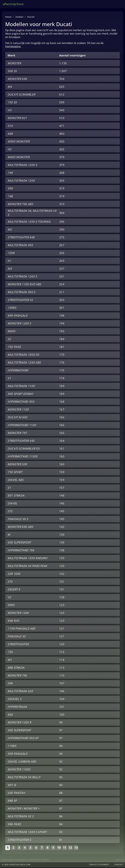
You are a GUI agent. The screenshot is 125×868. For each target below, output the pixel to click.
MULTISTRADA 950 (20, 246)
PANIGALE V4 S (18, 520)
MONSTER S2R (17, 465)
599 (62, 103)
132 (62, 575)
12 (70, 848)
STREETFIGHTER (18, 645)
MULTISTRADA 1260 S (22, 277)
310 (62, 205)
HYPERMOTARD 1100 (22, 426)
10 (59, 848)
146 (62, 504)
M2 (10, 230)
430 (62, 142)
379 (62, 158)
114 (62, 661)
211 (62, 293)
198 (62, 316)
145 (62, 512)
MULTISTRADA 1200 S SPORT (27, 833)
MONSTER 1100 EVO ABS (24, 285)
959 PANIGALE (18, 754)
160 (62, 457)
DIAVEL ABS (16, 481)
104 (62, 700)
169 (62, 387)
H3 (10, 111)
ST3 (10, 582)
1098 (11, 254)
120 (62, 645)
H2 (10, 150)
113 (62, 668)
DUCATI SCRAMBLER (21, 95)
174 (62, 379)
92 (61, 762)
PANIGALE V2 (17, 637)
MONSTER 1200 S (19, 324)
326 (62, 181)
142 (62, 528)
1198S (12, 747)
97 (61, 731)
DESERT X (14, 590)
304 (62, 214)
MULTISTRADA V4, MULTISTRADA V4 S (32, 214)
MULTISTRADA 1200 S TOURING (29, 222)
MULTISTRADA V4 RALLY (24, 778)
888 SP (12, 801)
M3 (10, 269)
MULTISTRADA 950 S (21, 293)
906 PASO (14, 825)
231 (62, 277)
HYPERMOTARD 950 (21, 402)
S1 (9, 488)
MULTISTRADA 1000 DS (23, 355)
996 (10, 684)
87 (61, 801)
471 (62, 127)
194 (62, 324)
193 (62, 332)
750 (10, 653)
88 (61, 794)
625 (62, 87)
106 (62, 692)
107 (62, 684)
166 (62, 418)
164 (62, 441)
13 (76, 848)
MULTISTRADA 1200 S (22, 166)
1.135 (63, 64)
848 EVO (13, 621)
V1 (9, 379)
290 (62, 230)
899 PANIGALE (18, 316)
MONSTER (14, 64)
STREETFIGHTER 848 (21, 238)
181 (62, 348)
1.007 (63, 72)
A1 (9, 262)
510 (62, 119)
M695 (12, 332)
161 (62, 449)
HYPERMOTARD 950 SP (23, 739)
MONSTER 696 (17, 80)
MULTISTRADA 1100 (21, 387)
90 (61, 786)
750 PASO (14, 348)
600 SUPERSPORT (19, 543)
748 (10, 197)
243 (62, 262)
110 (62, 676)
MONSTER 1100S (19, 770)
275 (62, 238)
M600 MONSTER (19, 158)
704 (62, 80)
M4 (10, 87)
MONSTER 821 (17, 119)
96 (61, 747)
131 (62, 582)
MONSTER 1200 (18, 614)
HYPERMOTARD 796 (21, 551)
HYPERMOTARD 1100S (23, 457)
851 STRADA (16, 496)
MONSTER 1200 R (19, 723)
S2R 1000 (14, 575)
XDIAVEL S (15, 700)
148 (62, 496)
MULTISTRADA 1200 (21, 181)
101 (62, 708)
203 (62, 301)
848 (10, 134)
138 (62, 551)
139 (62, 535)
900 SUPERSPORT (19, 731)
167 (62, 410)
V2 (9, 598)
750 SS (12, 103)
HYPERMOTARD (18, 371)
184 (62, 340)
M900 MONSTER (19, 142)
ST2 (10, 512)
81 (61, 841)
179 (62, 355)
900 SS (12, 72)
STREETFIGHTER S (19, 841)
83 (61, 833)
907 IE (12, 786)
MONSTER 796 (17, 676)
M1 (10, 661)
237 (62, 269)
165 (62, 434)
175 (62, 371)
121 (62, 629)
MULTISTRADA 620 (20, 692)
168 (62, 402)
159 (62, 473)
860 (10, 715)
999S (11, 606)
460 (62, 134)
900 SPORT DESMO (20, 395)
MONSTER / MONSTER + (24, 809)
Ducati (32, 18)
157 (62, 488)
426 (62, 150)
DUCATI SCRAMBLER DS (24, 449)
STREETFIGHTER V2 (20, 301)
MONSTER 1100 (18, 410)
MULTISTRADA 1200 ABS (24, 363)
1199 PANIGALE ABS (21, 629)
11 (65, 848)
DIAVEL (13, 504)
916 (10, 127)
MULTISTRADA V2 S (21, 817)
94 (61, 754)
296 (62, 222)
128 (62, 598)
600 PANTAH (16, 794)
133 (62, 559)
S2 (9, 340)
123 (62, 606)
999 (10, 189)
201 (62, 308)
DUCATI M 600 (17, 418)
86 (61, 817)
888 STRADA (16, 668)
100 (62, 715)
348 (62, 174)
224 (62, 285)
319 (62, 189)
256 (62, 254)
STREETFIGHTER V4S (21, 441)
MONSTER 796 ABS (20, 205)
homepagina (13, 47)
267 (62, 246)
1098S (12, 308)
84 (61, 825)
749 (10, 174)
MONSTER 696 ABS (20, 528)
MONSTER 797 (17, 434)
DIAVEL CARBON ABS (22, 762)
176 (62, 363)
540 (62, 111)
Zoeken (20, 18)
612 (62, 95)
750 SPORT (15, 473)
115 (62, 653)
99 (61, 723)
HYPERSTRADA (17, 708)
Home (9, 18)
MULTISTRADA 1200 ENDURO (28, 559)
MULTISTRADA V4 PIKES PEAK (27, 567)
